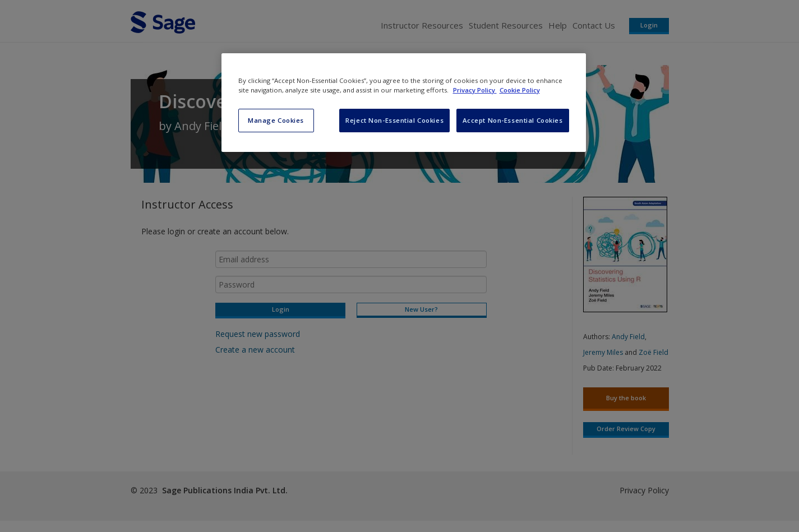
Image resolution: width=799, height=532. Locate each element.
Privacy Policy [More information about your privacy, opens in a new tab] (475, 90)
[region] (404, 103)
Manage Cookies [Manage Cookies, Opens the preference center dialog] (276, 120)
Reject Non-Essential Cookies (394, 120)
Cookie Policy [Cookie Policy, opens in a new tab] (520, 90)
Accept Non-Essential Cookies (513, 120)
